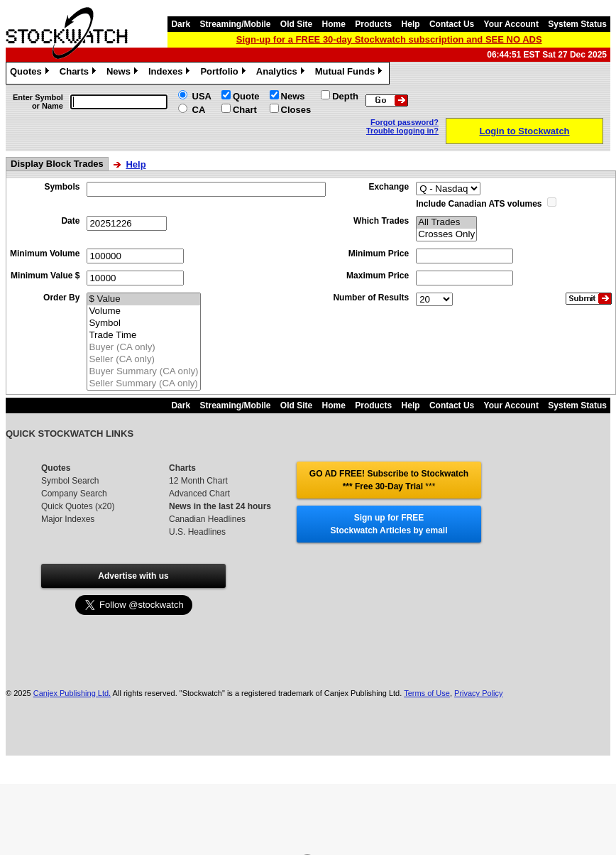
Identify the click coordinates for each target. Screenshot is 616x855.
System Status (577, 24)
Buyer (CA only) (143, 348)
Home (334, 24)
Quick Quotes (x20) (78, 506)
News (124, 73)
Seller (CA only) (143, 360)
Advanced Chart (199, 494)
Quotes (31, 73)
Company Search (74, 494)
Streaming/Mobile (235, 24)
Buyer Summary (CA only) (143, 372)
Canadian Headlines (207, 519)
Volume (143, 311)
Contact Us (452, 24)
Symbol (143, 323)
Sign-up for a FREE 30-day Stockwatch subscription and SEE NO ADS (389, 39)
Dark (181, 24)
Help (411, 24)
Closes (296, 110)
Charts (79, 73)
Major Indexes (68, 519)
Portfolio (224, 73)
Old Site (296, 24)
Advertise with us (133, 576)
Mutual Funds (351, 73)
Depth (345, 96)
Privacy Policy (478, 693)
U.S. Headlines (197, 532)
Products (373, 24)
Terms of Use (427, 693)
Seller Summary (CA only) (143, 384)
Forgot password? (405, 122)
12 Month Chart (198, 481)
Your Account (511, 24)
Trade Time (143, 336)
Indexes (171, 73)
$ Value (143, 299)
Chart (245, 110)
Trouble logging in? (402, 131)
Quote (246, 96)
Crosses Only (446, 235)
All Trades (446, 223)
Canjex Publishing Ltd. (72, 693)
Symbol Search (70, 481)
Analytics (282, 73)
